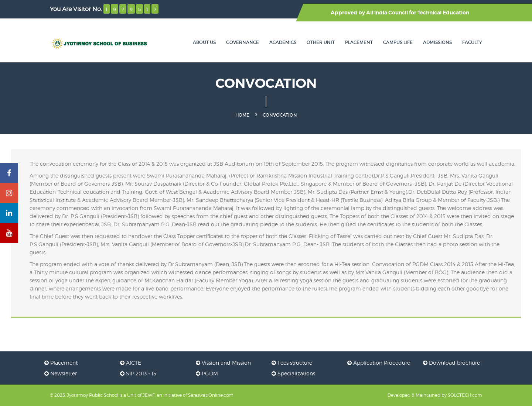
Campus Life (398, 42)
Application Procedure (379, 363)
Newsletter (61, 373)
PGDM (207, 373)
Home (242, 115)
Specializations (293, 373)
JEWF (149, 395)
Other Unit (321, 42)
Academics (283, 42)
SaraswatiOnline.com (211, 395)
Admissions (437, 42)
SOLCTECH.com (465, 395)
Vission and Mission (223, 363)
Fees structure (292, 363)
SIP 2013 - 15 (138, 373)
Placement (359, 42)
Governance (243, 42)
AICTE (131, 363)
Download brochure (451, 363)
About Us (204, 42)
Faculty (472, 42)
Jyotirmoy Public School (93, 395)
